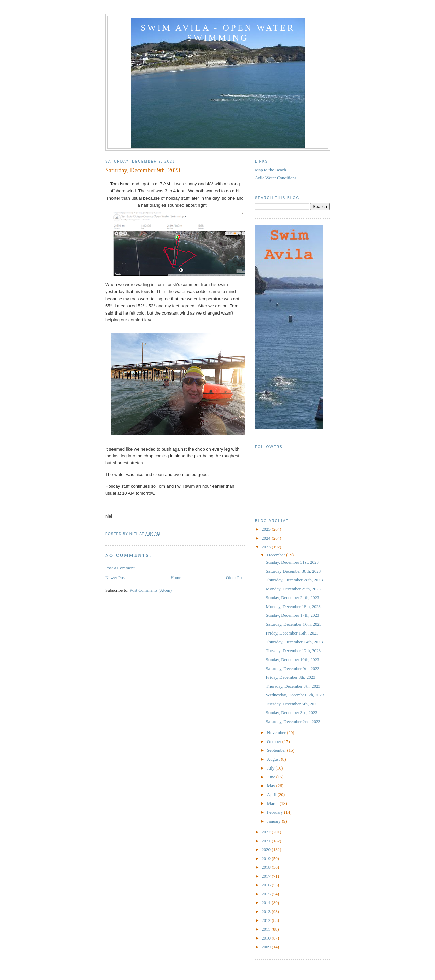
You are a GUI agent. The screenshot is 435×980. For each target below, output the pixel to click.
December (277, 555)
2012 (267, 920)
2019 (267, 858)
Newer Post (116, 578)
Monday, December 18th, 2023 (293, 606)
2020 (267, 850)
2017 (267, 876)
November (277, 733)
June (272, 777)
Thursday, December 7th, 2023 (293, 686)
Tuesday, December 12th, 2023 (293, 651)
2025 (267, 529)
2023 (267, 547)
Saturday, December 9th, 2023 (293, 668)
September (277, 750)
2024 (267, 538)
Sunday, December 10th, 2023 (292, 660)
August (274, 759)
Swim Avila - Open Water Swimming (218, 33)
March (273, 803)
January (275, 821)
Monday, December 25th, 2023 (293, 589)
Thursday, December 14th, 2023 (294, 642)
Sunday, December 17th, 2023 (292, 615)
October (275, 741)
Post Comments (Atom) (151, 590)
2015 (267, 894)
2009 (267, 947)
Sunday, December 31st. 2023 (292, 562)
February (276, 812)
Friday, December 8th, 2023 (290, 677)
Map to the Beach (271, 170)
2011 (267, 929)
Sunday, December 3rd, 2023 (291, 713)
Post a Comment (120, 568)
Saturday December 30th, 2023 (293, 571)
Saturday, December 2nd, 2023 (293, 721)
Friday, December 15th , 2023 (292, 633)
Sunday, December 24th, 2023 (292, 598)
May (272, 786)
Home (176, 578)
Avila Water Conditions (276, 178)
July (271, 768)
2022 (267, 832)
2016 (267, 885)
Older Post (235, 578)
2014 (267, 903)
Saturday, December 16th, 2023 (294, 624)
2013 (267, 911)
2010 (267, 938)
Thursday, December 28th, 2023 (294, 580)
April (272, 795)
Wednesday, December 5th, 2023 (295, 695)
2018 (267, 867)
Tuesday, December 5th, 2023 (292, 704)
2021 (267, 841)
